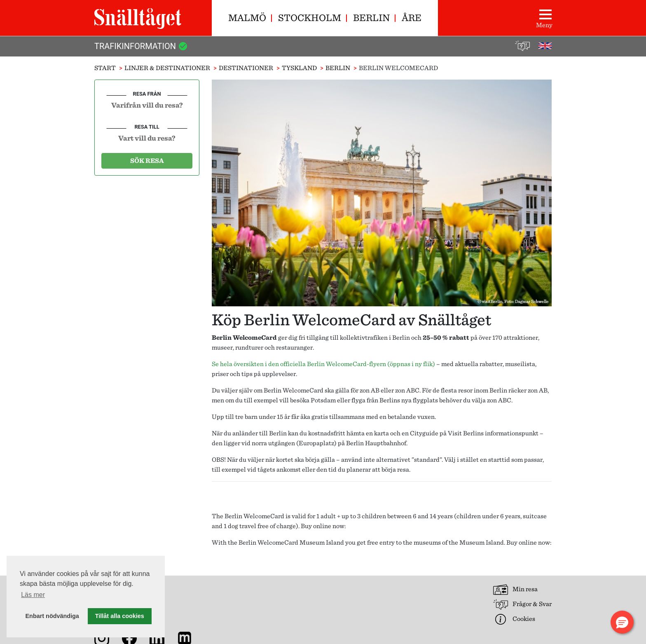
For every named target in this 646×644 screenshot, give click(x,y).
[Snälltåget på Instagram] (103, 638)
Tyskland (299, 68)
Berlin (371, 18)
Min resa (515, 590)
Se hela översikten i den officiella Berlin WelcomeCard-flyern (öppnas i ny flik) (323, 364)
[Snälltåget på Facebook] (131, 638)
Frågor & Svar (522, 604)
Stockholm (310, 18)
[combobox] (147, 105)
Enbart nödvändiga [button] (52, 616)
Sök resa (147, 161)
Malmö (247, 18)
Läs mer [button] (33, 595)
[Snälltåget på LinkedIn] (159, 638)
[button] (622, 622)
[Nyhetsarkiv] (186, 638)
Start (105, 68)
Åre (412, 18)
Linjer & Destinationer (167, 68)
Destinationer (246, 68)
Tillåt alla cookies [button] (120, 616)
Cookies (514, 619)
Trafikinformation (141, 46)
